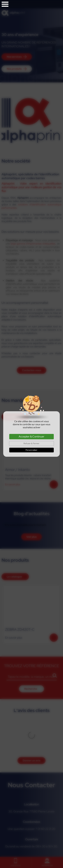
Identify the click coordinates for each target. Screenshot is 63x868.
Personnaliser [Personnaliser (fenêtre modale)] (31, 450)
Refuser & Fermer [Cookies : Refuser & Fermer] (31, 443)
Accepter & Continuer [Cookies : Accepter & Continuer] (32, 437)
